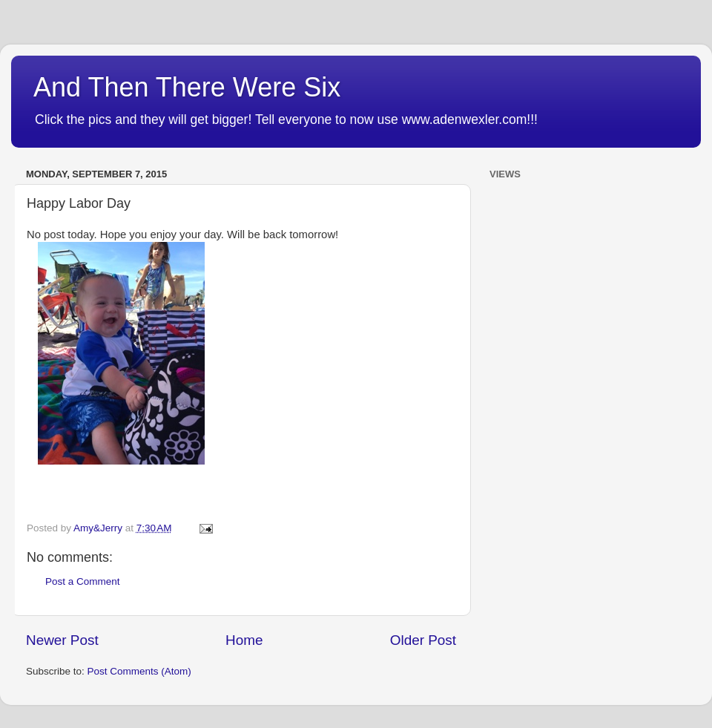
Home (244, 640)
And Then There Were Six (187, 87)
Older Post (423, 640)
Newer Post (62, 640)
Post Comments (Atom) (139, 671)
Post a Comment (83, 581)
